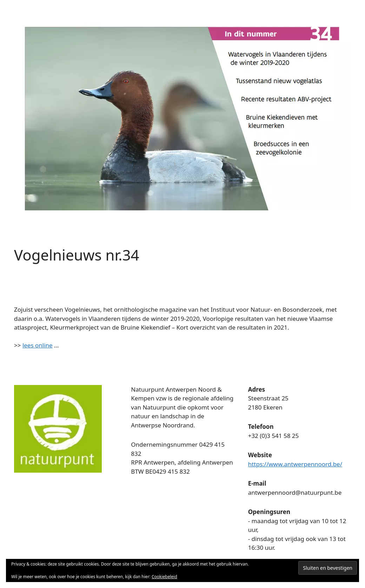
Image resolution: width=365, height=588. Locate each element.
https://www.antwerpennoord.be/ (295, 464)
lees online (38, 345)
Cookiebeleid (164, 577)
